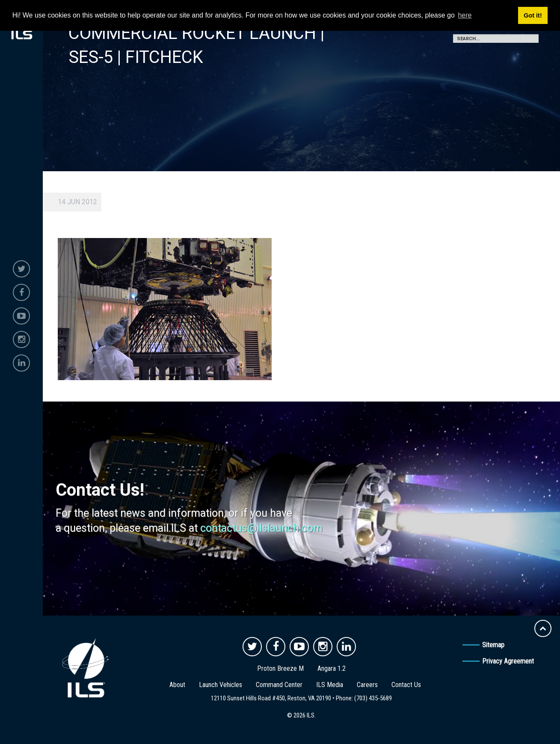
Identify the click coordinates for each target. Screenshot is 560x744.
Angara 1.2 (332, 668)
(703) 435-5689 (373, 698)
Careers (367, 685)
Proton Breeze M (280, 668)
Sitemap (493, 645)
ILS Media (330, 685)
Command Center (279, 685)
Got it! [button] (533, 15)
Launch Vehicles (221, 685)
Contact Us (406, 685)
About (177, 685)
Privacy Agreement (508, 661)
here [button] (465, 15)
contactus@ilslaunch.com (261, 528)
